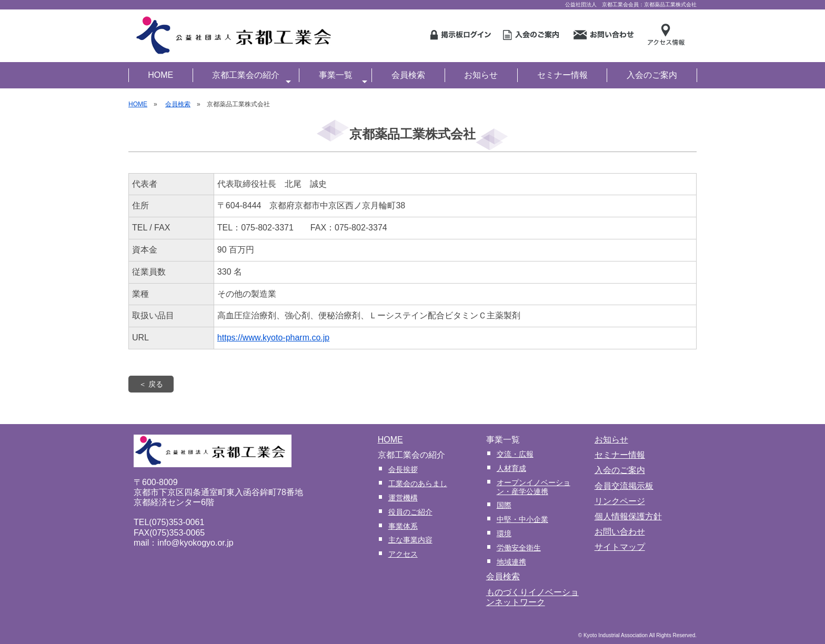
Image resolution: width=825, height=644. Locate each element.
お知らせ (481, 75)
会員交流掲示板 (624, 486)
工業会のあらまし (418, 484)
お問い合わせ (620, 532)
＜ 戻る (151, 384)
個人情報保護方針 (628, 516)
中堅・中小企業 (522, 519)
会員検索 (408, 75)
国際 (504, 505)
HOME (160, 75)
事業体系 (403, 526)
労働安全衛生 (519, 548)
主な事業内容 (410, 540)
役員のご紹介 (410, 512)
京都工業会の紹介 (251, 76)
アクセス (403, 554)
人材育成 (511, 468)
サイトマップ (620, 547)
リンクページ (620, 501)
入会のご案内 (652, 75)
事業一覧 (343, 76)
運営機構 (403, 498)
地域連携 (511, 562)
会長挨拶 (403, 469)
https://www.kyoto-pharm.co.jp (273, 338)
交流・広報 (515, 454)
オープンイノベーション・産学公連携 (534, 487)
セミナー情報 (562, 75)
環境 (504, 534)
